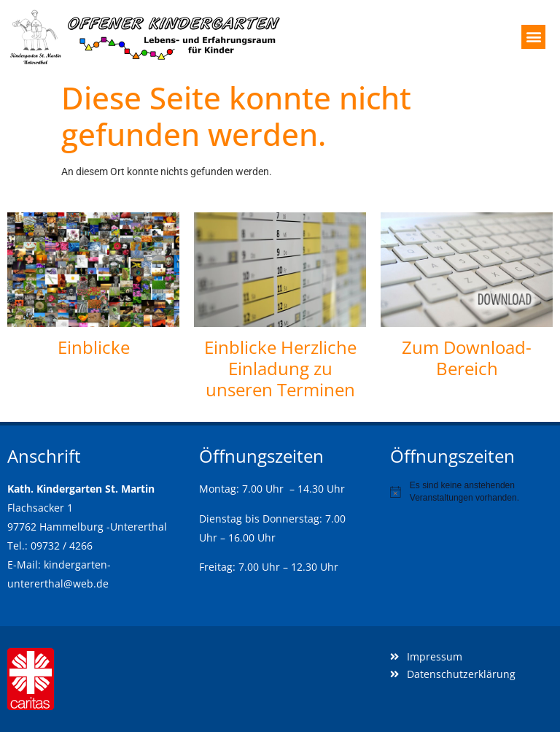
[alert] (471, 492)
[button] (533, 37)
